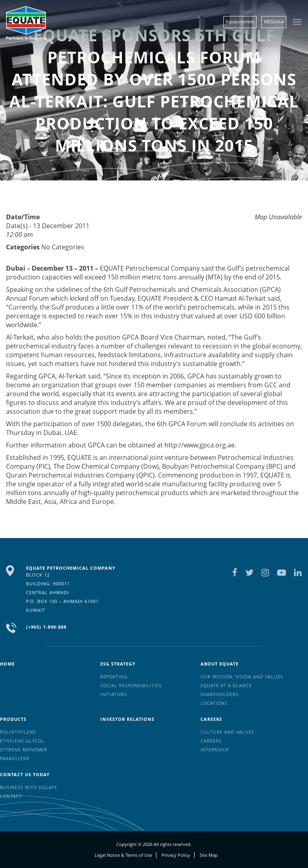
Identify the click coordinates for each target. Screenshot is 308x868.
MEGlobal (274, 21)
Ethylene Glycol (22, 741)
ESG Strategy (118, 664)
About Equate (220, 664)
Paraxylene (15, 758)
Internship (215, 750)
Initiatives (114, 694)
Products (13, 719)
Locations (214, 703)
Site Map (209, 855)
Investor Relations (127, 719)
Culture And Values (227, 732)
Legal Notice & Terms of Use (123, 855)
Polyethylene (18, 732)
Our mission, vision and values (242, 677)
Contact (11, 796)
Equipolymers (240, 21)
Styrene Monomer (24, 750)
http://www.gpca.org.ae (200, 445)
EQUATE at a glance (226, 685)
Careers (211, 719)
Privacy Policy (176, 855)
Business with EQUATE (29, 787)
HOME (7, 664)
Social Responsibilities (131, 685)
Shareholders (220, 694)
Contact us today (25, 774)
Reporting (114, 677)
